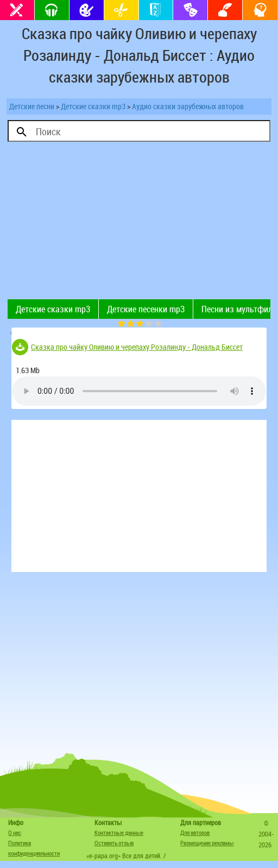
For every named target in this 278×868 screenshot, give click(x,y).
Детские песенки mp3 (146, 309)
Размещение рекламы (207, 843)
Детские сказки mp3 (93, 106)
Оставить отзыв (114, 843)
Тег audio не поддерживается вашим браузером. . (139, 391)
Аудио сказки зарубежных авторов (188, 106)
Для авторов (195, 832)
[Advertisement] (139, 223)
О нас (15, 832)
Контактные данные (119, 832)
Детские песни (32, 106)
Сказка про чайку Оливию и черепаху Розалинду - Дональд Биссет (137, 347)
